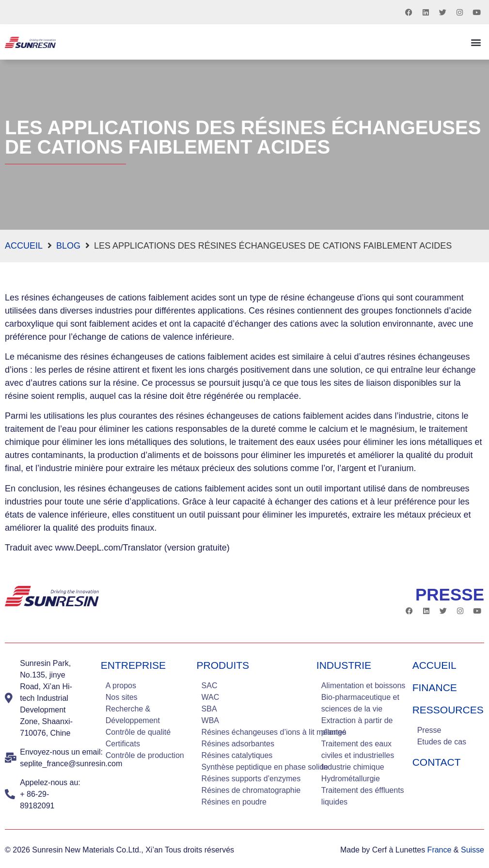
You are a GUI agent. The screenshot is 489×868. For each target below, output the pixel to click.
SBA (209, 709)
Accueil (24, 246)
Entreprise (133, 665)
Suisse (473, 850)
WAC (211, 697)
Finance (435, 687)
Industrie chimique (353, 767)
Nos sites (122, 697)
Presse (429, 730)
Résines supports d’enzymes (251, 779)
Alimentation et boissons (363, 686)
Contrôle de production (145, 755)
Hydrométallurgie (351, 779)
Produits (223, 665)
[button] (476, 42)
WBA (210, 720)
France (440, 850)
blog (68, 246)
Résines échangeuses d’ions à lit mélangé (274, 732)
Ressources (448, 710)
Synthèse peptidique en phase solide (265, 767)
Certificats (123, 744)
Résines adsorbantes (238, 744)
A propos (121, 686)
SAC (210, 686)
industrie (344, 665)
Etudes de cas (442, 742)
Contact (437, 762)
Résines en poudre (234, 802)
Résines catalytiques (237, 755)
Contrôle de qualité (138, 732)
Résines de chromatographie (251, 790)
